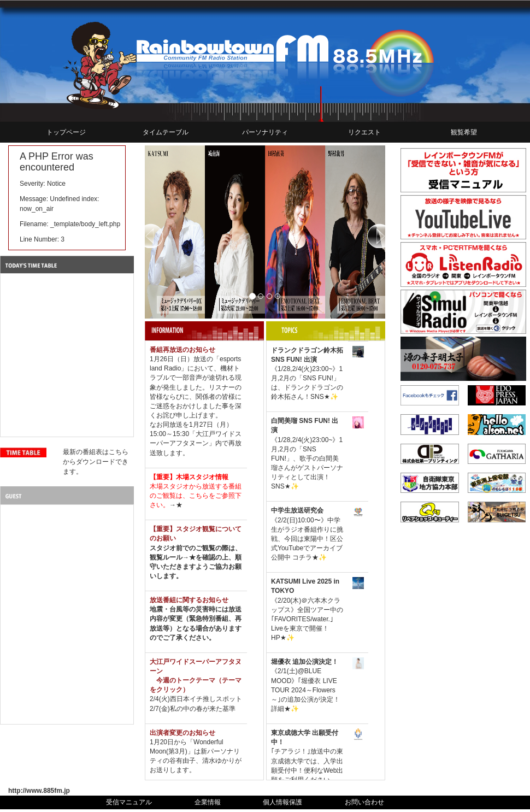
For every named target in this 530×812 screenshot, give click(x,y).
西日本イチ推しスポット (206, 699)
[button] (163, 232)
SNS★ (320, 397)
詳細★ (281, 709)
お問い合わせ (364, 802)
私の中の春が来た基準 (203, 709)
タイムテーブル (166, 132)
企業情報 (208, 802)
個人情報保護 (282, 802)
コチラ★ (305, 557)
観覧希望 (464, 132)
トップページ (66, 132)
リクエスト (364, 132)
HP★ (279, 638)
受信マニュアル (129, 802)
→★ (176, 505)
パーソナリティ (265, 132)
